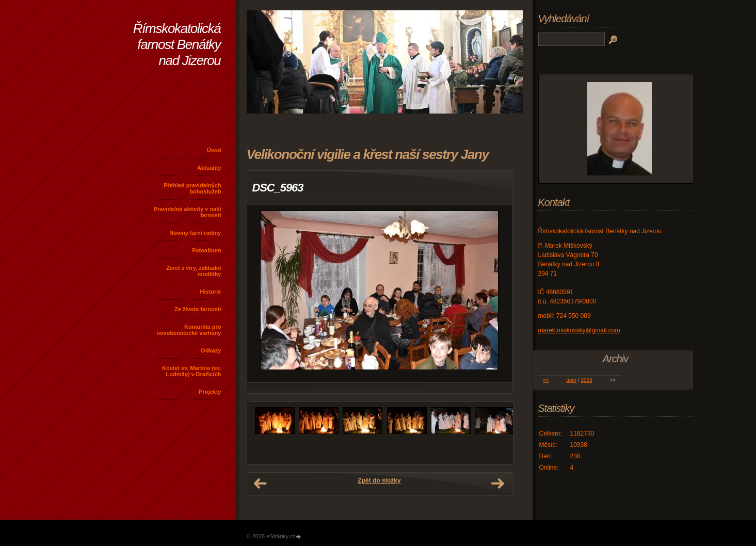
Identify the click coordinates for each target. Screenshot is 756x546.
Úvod (214, 150)
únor (571, 380)
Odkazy (211, 350)
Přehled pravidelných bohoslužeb (192, 188)
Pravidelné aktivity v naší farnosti (188, 212)
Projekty (210, 392)
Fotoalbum (206, 250)
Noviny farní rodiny (195, 233)
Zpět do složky (379, 480)
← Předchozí (260, 484)
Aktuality (209, 168)
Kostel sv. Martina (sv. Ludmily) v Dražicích (192, 371)
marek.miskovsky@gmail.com (579, 330)
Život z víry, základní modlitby (194, 271)
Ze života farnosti (198, 309)
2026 (587, 380)
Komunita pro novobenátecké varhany (189, 330)
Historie (211, 292)
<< (546, 380)
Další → (497, 484)
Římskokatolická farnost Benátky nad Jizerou (177, 44)
